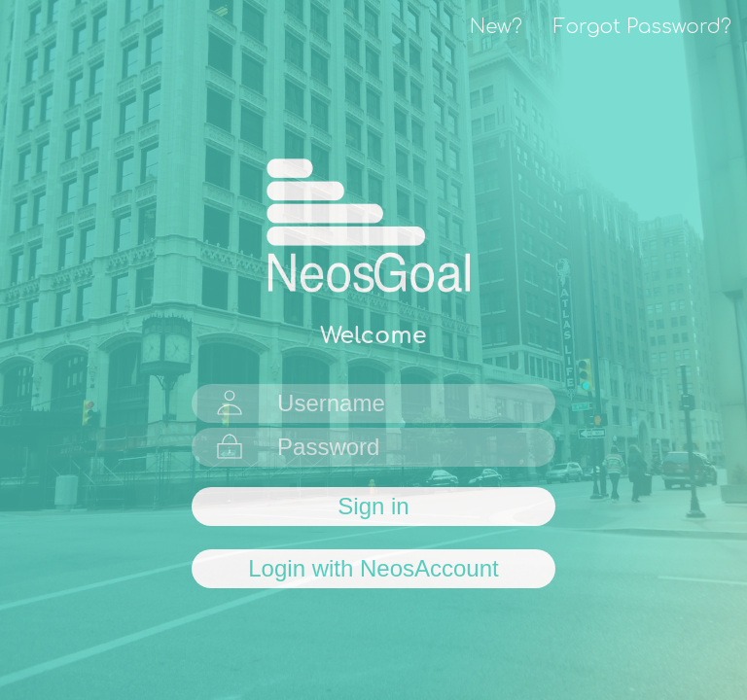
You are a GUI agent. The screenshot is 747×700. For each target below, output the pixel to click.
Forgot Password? (642, 27)
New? (496, 27)
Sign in (373, 506)
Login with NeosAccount (373, 568)
